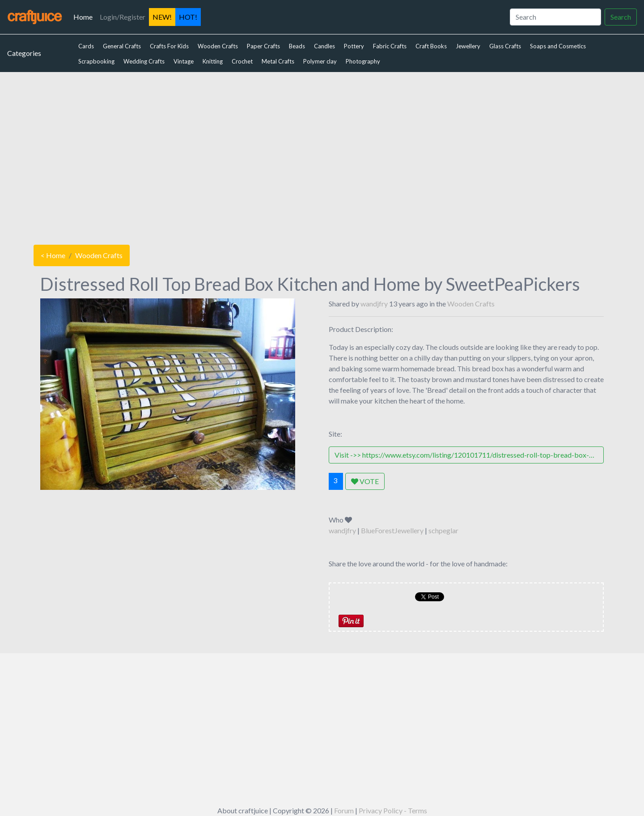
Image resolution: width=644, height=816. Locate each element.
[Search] (555, 17)
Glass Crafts (505, 46)
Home (85, 16)
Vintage (184, 61)
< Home (53, 255)
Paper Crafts (263, 46)
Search (621, 17)
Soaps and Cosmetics (558, 46)
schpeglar (443, 530)
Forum (344, 810)
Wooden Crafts (218, 46)
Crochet (242, 61)
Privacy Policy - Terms (393, 810)
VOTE (365, 481)
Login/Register (123, 17)
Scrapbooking (96, 61)
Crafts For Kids (169, 46)
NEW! (162, 17)
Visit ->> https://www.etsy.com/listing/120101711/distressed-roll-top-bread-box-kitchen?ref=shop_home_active (469, 455)
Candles (324, 46)
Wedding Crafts (144, 61)
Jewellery (468, 46)
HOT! (188, 17)
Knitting (213, 61)
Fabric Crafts (390, 46)
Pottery (354, 46)
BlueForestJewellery (392, 530)
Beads (297, 46)
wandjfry (374, 304)
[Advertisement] (322, 156)
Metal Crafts (278, 61)
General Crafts (122, 46)
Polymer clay (320, 61)
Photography (363, 61)
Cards (86, 46)
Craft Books (431, 46)
